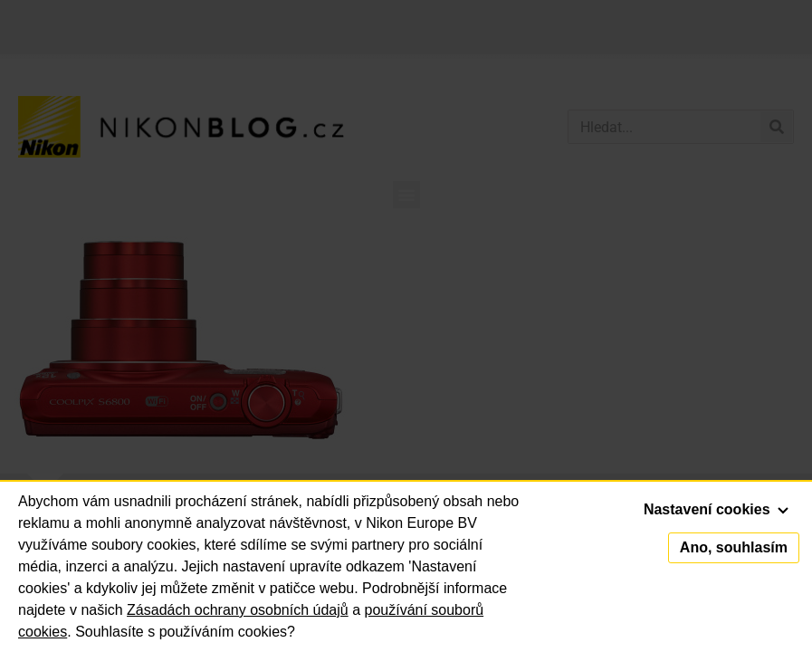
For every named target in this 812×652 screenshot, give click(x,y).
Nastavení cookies (716, 509)
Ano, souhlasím (734, 547)
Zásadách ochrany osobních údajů (238, 610)
